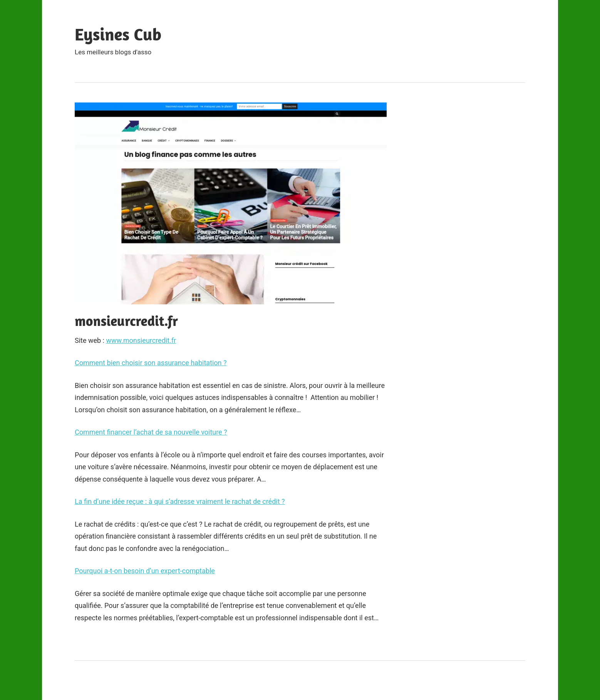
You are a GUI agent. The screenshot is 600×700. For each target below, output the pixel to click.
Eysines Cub (118, 34)
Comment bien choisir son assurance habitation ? (151, 363)
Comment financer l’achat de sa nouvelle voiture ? (151, 432)
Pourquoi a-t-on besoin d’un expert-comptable (145, 571)
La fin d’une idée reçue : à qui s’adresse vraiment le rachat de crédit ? (180, 501)
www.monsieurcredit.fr (141, 340)
